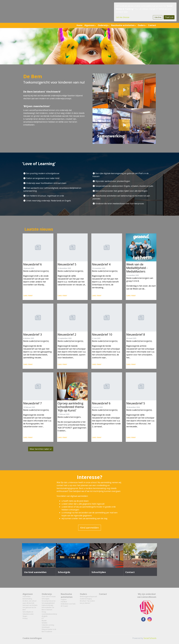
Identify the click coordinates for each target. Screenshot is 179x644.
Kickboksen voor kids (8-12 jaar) (68, 605)
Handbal (64, 602)
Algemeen (90, 25)
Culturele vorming (48, 625)
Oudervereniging (86, 599)
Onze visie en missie (49, 597)
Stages (25, 616)
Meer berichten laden (41, 449)
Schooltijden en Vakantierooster (28, 613)
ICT (43, 618)
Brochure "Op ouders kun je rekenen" (87, 602)
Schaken (45, 623)
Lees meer (28, 295)
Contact (152, 25)
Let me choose (123, 17)
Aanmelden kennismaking (27, 598)
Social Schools (150, 638)
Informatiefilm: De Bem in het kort (48, 609)
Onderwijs (103, 25)
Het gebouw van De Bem (29, 609)
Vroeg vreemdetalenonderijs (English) (49, 614)
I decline (158, 17)
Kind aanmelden (90, 528)
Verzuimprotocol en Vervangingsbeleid (49, 602)
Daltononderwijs (47, 605)
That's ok (169, 17)
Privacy (25, 618)
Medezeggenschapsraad (88, 597)
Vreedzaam (46, 627)
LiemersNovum (149, 597)
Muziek (44, 621)
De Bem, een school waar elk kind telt (29, 602)
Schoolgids (45, 599)
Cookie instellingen (32, 638)
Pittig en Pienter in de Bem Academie (49, 630)
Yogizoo (64, 599)
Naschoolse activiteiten (123, 25)
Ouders (142, 25)
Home (80, 25)
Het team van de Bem (30, 605)
